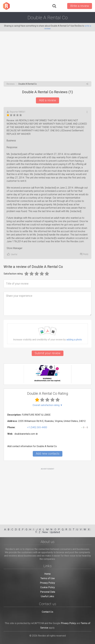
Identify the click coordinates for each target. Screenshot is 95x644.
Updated (55, 532)
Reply (84, 254)
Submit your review (48, 353)
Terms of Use (48, 578)
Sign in (61, 6)
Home (47, 574)
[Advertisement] (47, 59)
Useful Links (47, 596)
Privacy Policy (47, 583)
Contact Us (47, 612)
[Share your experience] (47, 304)
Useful (12, 254)
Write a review (80, 6)
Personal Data (48, 592)
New (45, 532)
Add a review (47, 100)
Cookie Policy (48, 587)
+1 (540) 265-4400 (37, 427)
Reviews (11, 84)
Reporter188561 (16, 112)
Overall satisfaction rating (48, 405)
